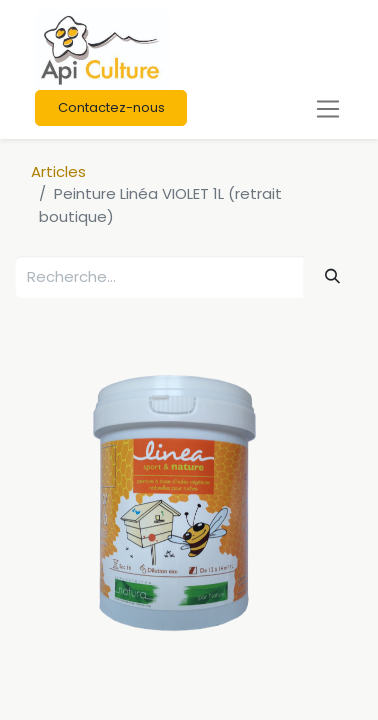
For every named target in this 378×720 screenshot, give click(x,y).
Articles (58, 171)
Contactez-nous (111, 107)
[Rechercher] (333, 275)
